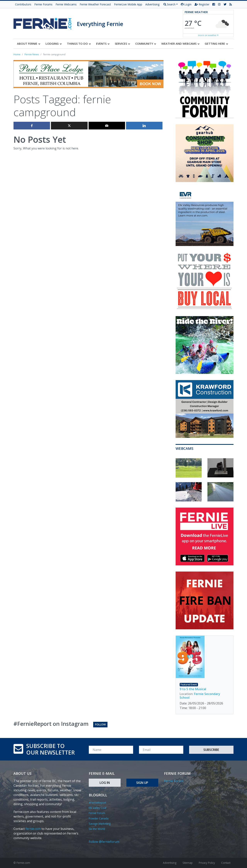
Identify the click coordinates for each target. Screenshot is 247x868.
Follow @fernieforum (104, 842)
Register (202, 4)
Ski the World (97, 829)
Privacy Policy (207, 863)
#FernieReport (97, 803)
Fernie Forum (97, 813)
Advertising (152, 4)
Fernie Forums (43, 4)
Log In (105, 783)
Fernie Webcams (66, 4)
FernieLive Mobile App (128, 4)
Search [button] (169, 4)
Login (186, 4)
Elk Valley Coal (98, 808)
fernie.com (33, 829)
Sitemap (188, 863)
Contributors (23, 4)
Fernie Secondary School (200, 696)
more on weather (208, 35)
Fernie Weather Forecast (95, 4)
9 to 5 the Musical (193, 689)
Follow (100, 724)
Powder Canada (99, 818)
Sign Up (142, 783)
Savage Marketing (100, 824)
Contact (226, 863)
